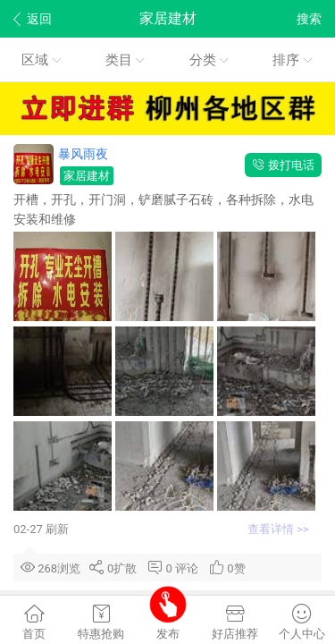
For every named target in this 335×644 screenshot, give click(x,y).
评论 (190, 568)
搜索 (309, 19)
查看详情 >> (280, 529)
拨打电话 (283, 165)
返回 (33, 19)
